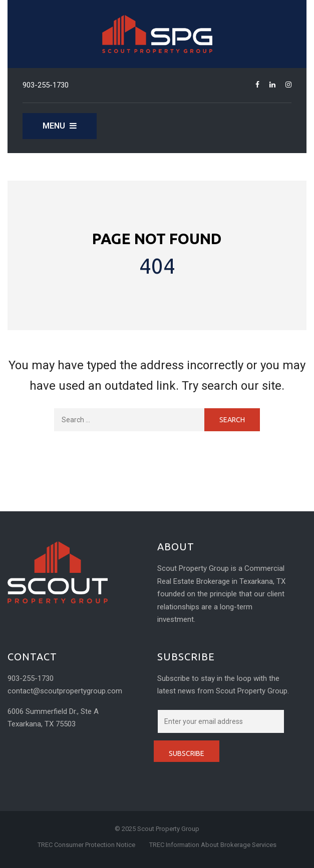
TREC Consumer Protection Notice (86, 845)
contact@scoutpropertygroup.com (65, 691)
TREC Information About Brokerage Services (213, 845)
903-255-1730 (46, 85)
